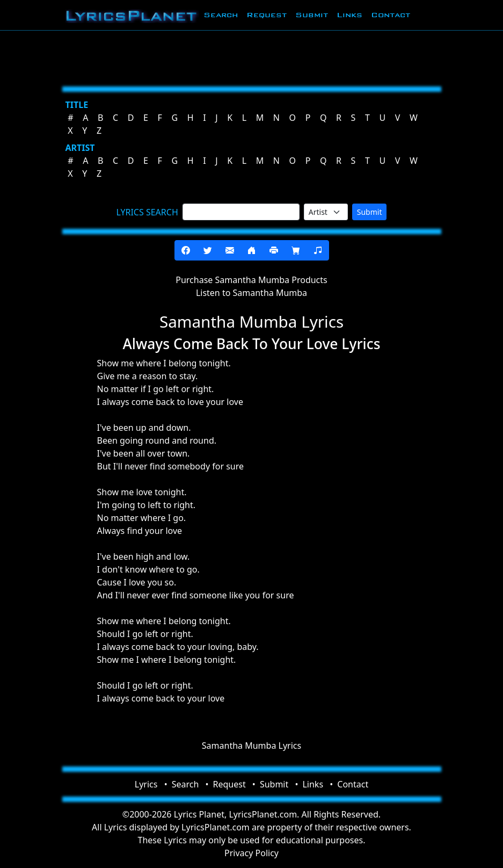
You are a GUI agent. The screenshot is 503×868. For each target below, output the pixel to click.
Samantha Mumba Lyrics (251, 746)
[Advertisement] (252, 56)
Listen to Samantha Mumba (251, 293)
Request (267, 15)
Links (349, 15)
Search (221, 15)
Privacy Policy (251, 853)
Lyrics (146, 784)
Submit (312, 15)
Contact (391, 15)
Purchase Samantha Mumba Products (251, 280)
